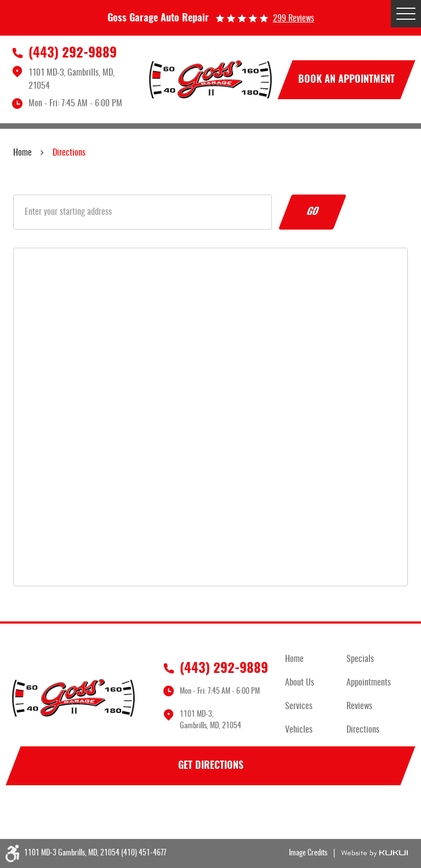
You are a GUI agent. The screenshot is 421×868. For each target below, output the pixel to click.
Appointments (369, 683)
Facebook (24, 814)
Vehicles (299, 730)
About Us (300, 683)
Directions (69, 153)
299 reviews (294, 19)
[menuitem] (316, 659)
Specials (360, 659)
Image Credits (308, 853)
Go (312, 212)
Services (299, 706)
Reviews (359, 706)
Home (22, 153)
